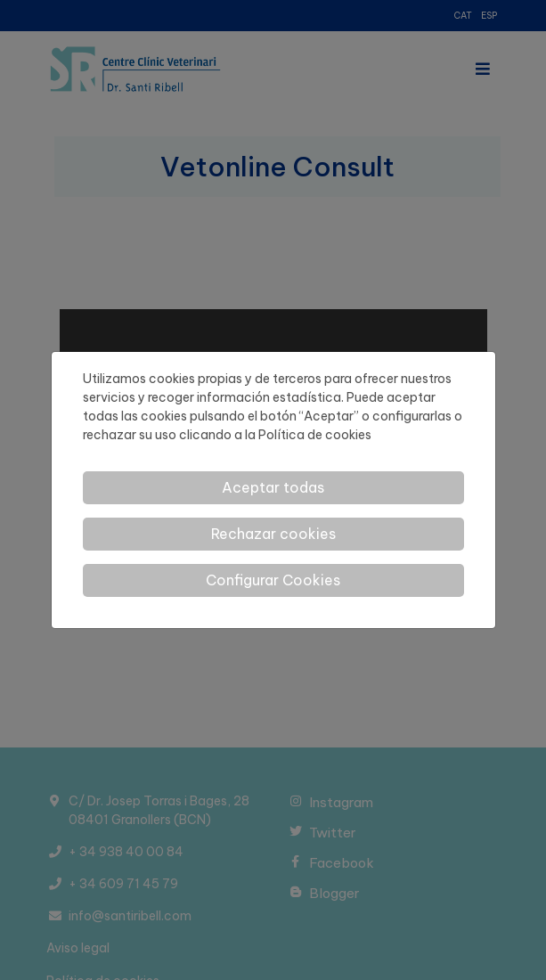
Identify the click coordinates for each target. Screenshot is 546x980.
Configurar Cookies (273, 580)
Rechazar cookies (273, 534)
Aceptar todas (273, 487)
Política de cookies (315, 435)
